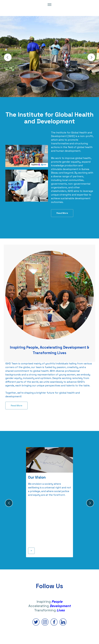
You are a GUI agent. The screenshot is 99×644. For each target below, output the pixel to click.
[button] (8, 57)
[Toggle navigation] (50, 4)
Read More (62, 213)
